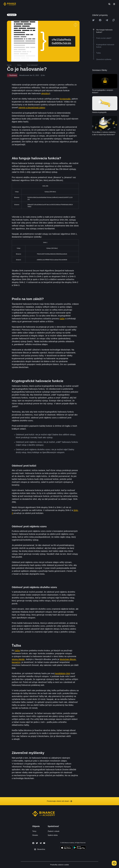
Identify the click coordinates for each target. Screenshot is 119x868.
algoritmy (45, 93)
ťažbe (17, 651)
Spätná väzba (53, 835)
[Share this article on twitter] (93, 20)
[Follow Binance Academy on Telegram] (41, 843)
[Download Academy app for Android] (79, 848)
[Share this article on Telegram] (107, 20)
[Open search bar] (109, 4)
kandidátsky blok (63, 673)
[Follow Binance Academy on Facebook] (33, 843)
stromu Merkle (18, 659)
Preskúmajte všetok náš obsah (60, 801)
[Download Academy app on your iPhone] (66, 848)
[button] (114, 4)
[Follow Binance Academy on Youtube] (44, 843)
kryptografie (65, 99)
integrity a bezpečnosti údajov (32, 108)
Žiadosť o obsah (53, 831)
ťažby (62, 319)
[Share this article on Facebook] (100, 20)
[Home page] (10, 4)
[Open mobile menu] (114, 4)
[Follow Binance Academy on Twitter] (37, 843)
